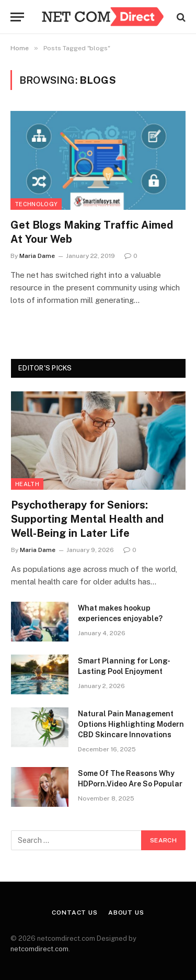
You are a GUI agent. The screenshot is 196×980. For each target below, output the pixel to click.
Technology (36, 204)
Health (27, 484)
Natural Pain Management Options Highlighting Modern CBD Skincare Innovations (131, 724)
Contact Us (74, 913)
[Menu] (17, 17)
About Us (126, 913)
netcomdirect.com (39, 949)
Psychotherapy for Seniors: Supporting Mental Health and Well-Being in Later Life (87, 519)
